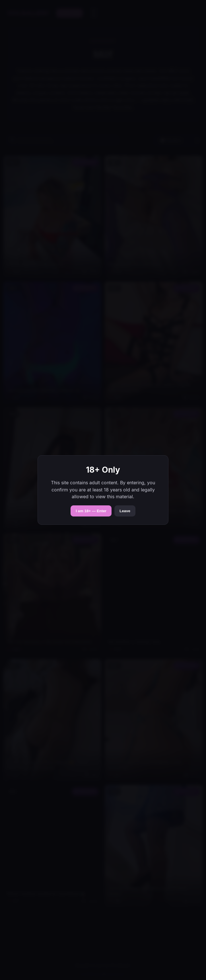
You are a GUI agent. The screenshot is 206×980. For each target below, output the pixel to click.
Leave (125, 511)
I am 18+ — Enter (91, 511)
